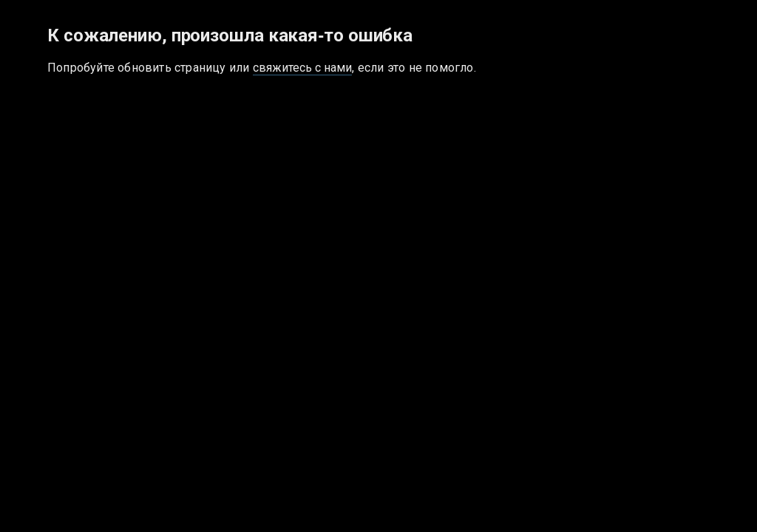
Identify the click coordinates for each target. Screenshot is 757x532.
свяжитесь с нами (303, 68)
